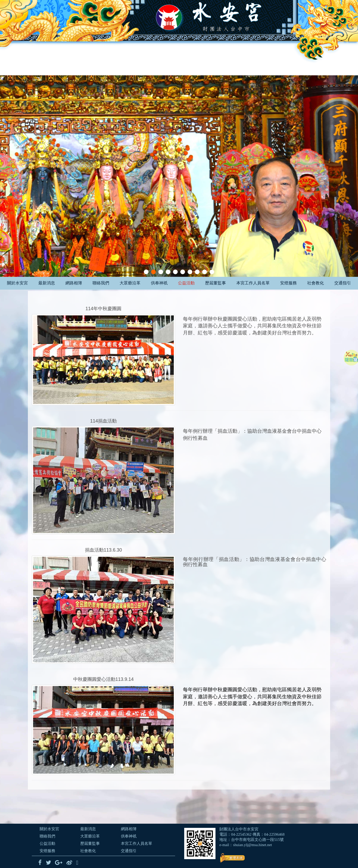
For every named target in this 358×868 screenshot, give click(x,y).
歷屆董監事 (215, 283)
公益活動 (186, 283)
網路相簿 (74, 283)
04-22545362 (241, 834)
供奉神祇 (159, 283)
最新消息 (47, 283)
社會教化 (316, 283)
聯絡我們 (101, 283)
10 (212, 272)
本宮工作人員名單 (253, 283)
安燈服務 (288, 283)
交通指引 (343, 283)
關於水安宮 (17, 283)
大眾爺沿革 (130, 283)
